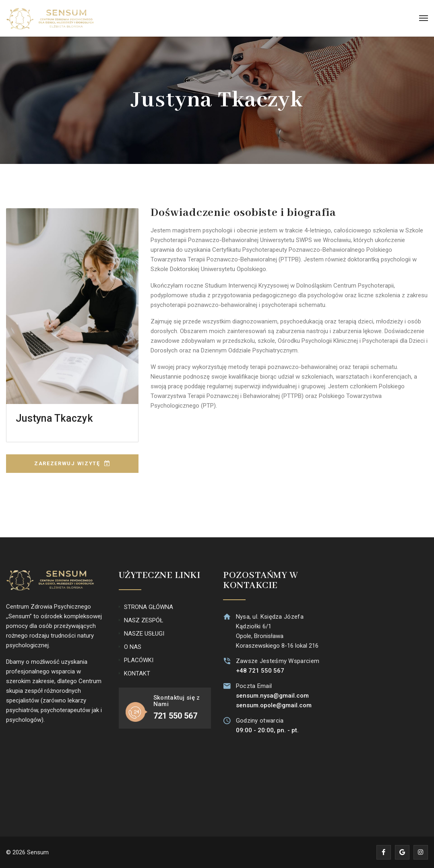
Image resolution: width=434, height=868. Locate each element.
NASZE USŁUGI (144, 634)
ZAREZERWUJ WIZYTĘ (72, 463)
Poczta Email (253, 686)
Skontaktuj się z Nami (177, 701)
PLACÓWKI (139, 660)
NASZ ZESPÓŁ (144, 620)
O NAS (133, 647)
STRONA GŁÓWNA (149, 607)
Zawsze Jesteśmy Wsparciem (277, 661)
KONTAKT (137, 673)
